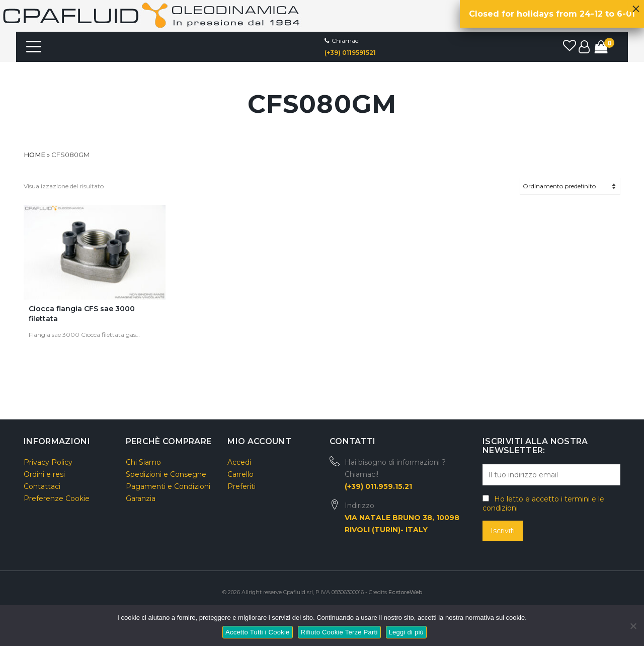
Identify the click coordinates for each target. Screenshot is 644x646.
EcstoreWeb (405, 592)
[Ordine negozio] (570, 186)
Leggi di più (407, 632)
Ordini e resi (44, 474)
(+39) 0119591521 (350, 53)
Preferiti (242, 486)
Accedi (239, 462)
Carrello (240, 474)
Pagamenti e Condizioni (168, 486)
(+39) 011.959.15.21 (378, 486)
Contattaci (42, 486)
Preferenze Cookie (57, 498)
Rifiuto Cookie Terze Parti (339, 632)
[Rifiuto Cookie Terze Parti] (633, 625)
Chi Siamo (143, 462)
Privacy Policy (48, 462)
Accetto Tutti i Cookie (258, 632)
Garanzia (141, 498)
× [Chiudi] (636, 6)
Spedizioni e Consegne (166, 474)
